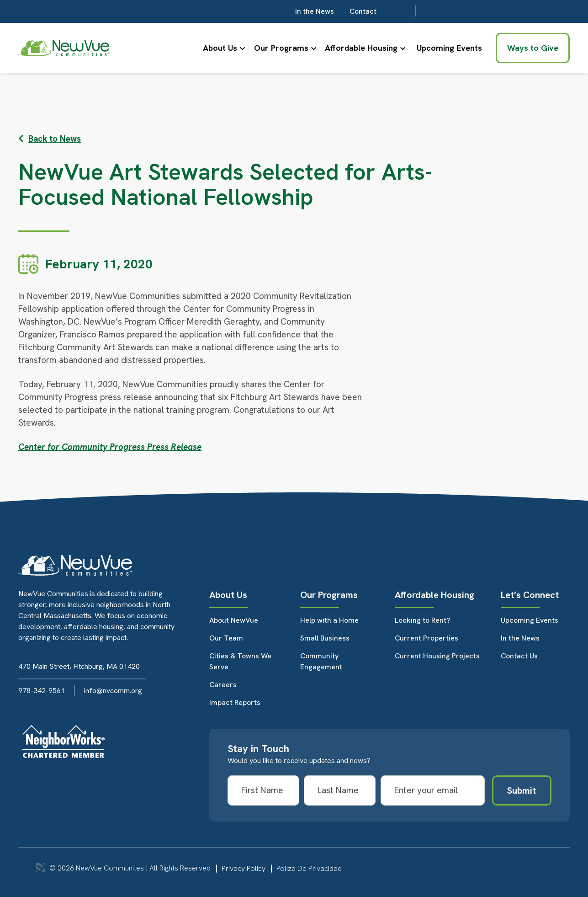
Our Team (226, 638)
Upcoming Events (449, 48)
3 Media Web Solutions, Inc (40, 868)
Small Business (325, 638)
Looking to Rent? (422, 620)
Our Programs (274, 48)
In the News (444, 11)
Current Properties (426, 638)
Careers (223, 685)
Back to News (50, 139)
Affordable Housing (359, 48)
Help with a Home (329, 620)
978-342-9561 (42, 691)
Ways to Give (533, 48)
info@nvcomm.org (113, 691)
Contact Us (519, 656)
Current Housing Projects (437, 656)
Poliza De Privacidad (309, 868)
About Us (208, 48)
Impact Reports (235, 702)
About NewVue (234, 620)
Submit (522, 790)
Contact (493, 11)
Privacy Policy (244, 868)
